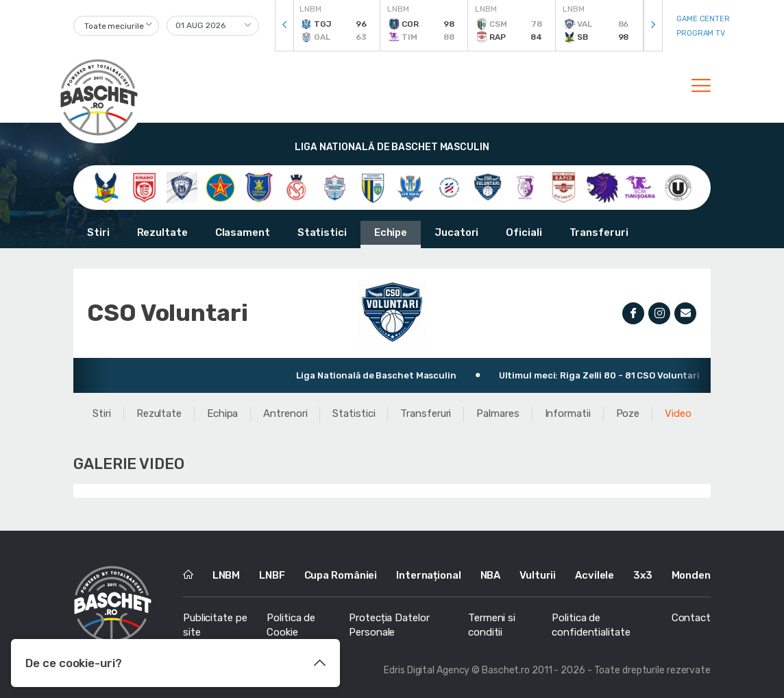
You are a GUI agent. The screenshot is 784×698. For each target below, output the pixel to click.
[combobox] (116, 26)
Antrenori (285, 413)
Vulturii (538, 575)
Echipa (222, 413)
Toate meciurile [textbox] (114, 26)
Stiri (98, 232)
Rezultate (162, 232)
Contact (691, 618)
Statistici (322, 232)
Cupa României (341, 575)
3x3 (643, 575)
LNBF (272, 575)
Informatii (568, 413)
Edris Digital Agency (427, 670)
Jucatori (456, 232)
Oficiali (524, 232)
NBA (491, 575)
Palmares (498, 413)
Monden (691, 575)
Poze (628, 413)
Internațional (429, 575)
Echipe (391, 232)
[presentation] (284, 26)
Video (678, 413)
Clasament (243, 232)
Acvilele (595, 575)
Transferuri (599, 232)
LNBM (226, 575)
